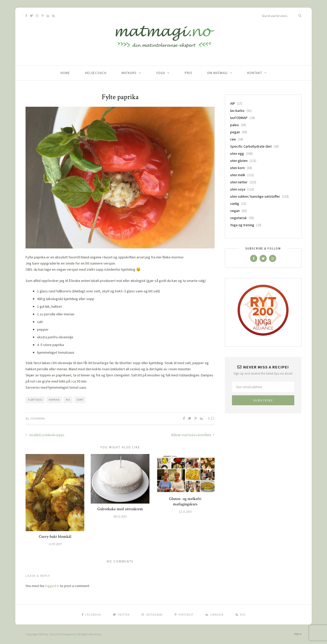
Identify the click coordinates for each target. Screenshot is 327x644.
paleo (235, 125)
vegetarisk (238, 218)
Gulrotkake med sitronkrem (120, 509)
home (65, 73)
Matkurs (129, 73)
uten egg (237, 153)
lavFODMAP (239, 118)
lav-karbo (237, 111)
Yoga (161, 73)
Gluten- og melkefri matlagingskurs (185, 502)
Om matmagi (217, 73)
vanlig (235, 204)
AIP (233, 103)
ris (68, 400)
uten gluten (239, 161)
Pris (188, 73)
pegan (235, 132)
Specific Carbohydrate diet (251, 146)
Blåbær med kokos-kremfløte (193, 435)
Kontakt (255, 73)
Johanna (38, 418)
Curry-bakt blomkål (55, 537)
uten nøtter (239, 182)
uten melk (238, 175)
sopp (80, 400)
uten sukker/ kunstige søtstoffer (255, 196)
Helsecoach (96, 73)
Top (298, 634)
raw (233, 139)
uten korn (237, 168)
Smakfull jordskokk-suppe (45, 435)
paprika (54, 400)
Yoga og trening (242, 225)
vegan (235, 211)
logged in (52, 586)
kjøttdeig (35, 400)
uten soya (238, 189)
